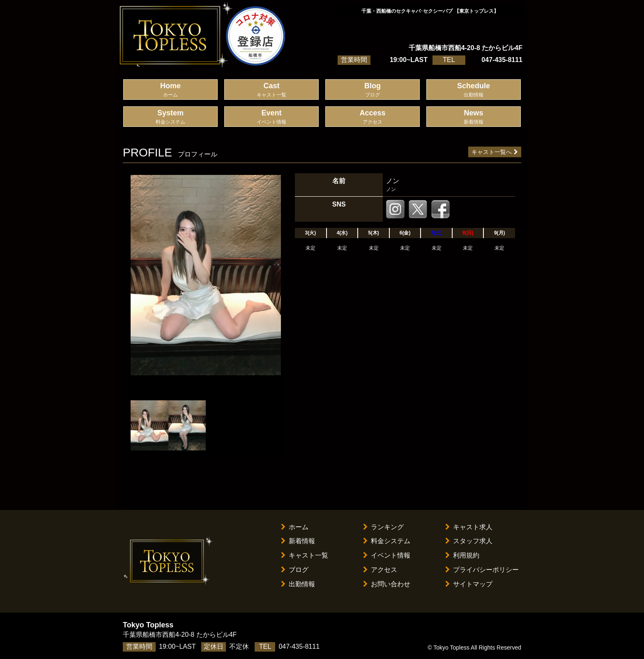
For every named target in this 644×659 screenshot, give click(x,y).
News (474, 117)
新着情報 (298, 541)
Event (271, 117)
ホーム (295, 527)
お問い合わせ (387, 584)
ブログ (295, 570)
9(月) (500, 233)
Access (373, 117)
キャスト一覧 (305, 555)
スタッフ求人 (469, 541)
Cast (271, 90)
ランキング (383, 527)
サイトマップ (469, 584)
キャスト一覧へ (495, 152)
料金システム (387, 541)
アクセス (380, 570)
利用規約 (462, 555)
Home (170, 90)
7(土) (436, 233)
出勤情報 (298, 584)
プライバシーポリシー (482, 570)
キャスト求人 (469, 527)
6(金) (405, 233)
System (170, 117)
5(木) (374, 233)
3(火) (311, 233)
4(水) (342, 233)
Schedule (474, 90)
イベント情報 (387, 555)
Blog (373, 90)
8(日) (468, 233)
